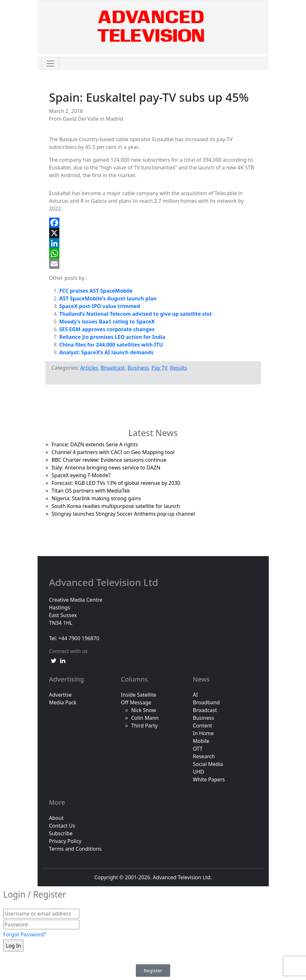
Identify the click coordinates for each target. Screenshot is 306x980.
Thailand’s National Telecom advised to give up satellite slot (136, 314)
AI (196, 695)
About (56, 818)
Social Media (208, 764)
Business (138, 368)
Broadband (206, 702)
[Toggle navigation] (50, 64)
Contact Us (62, 826)
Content (203, 726)
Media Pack (63, 702)
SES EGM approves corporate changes (107, 329)
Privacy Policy (65, 841)
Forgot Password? (25, 934)
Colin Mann (145, 718)
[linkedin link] (63, 660)
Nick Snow (144, 710)
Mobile (201, 741)
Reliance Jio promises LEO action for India (112, 337)
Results (179, 368)
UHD (199, 772)
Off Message (136, 702)
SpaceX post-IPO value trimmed (100, 306)
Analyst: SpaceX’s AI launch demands (107, 352)
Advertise (60, 695)
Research (204, 756)
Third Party (144, 726)
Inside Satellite (139, 695)
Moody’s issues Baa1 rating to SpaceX (107, 322)
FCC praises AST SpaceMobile (96, 291)
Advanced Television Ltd (105, 582)
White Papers (209, 779)
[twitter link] (54, 660)
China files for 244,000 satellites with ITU (111, 345)
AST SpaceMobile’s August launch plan (108, 298)
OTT (198, 749)
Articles (89, 368)
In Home (203, 733)
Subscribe (61, 833)
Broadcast (113, 368)
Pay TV (159, 368)
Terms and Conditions (75, 849)
